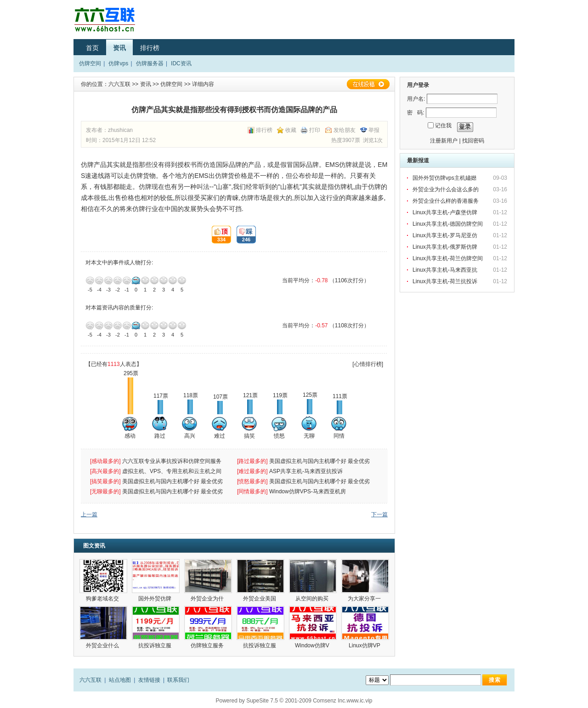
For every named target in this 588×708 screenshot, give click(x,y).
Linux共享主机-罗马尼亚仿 (446, 235)
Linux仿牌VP (365, 645)
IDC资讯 (181, 63)
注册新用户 (444, 141)
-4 (99, 280)
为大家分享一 (365, 599)
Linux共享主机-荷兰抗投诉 (445, 281)
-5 (90, 280)
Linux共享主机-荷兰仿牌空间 (448, 258)
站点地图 (120, 680)
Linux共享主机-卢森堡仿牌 (446, 212)
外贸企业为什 (208, 599)
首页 (92, 48)
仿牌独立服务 (208, 645)
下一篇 (379, 514)
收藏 (291, 130)
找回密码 (473, 141)
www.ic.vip (360, 701)
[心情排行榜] (368, 364)
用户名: (416, 99)
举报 (374, 130)
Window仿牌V (313, 645)
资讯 (119, 48)
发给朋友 (345, 130)
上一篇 (89, 514)
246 (243, 235)
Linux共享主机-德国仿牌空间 (448, 224)
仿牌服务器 (150, 63)
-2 (118, 280)
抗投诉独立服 (155, 645)
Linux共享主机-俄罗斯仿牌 (446, 247)
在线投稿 (368, 84)
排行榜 (150, 48)
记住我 (443, 126)
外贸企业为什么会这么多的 (446, 189)
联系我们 (178, 680)
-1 (127, 280)
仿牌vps (118, 63)
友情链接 (149, 680)
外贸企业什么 (103, 645)
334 (219, 235)
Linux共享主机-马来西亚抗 (446, 270)
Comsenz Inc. (330, 701)
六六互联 (119, 84)
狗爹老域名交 (103, 599)
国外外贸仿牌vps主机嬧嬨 (445, 178)
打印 (315, 130)
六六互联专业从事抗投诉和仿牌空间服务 (172, 461)
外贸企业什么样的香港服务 (446, 201)
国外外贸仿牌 (155, 599)
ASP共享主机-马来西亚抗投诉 (306, 471)
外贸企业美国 (260, 599)
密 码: (416, 113)
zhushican (120, 130)
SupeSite (257, 701)
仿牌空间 (90, 63)
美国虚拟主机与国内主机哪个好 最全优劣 (320, 461)
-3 (108, 280)
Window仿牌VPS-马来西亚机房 (308, 491)
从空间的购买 (313, 599)
